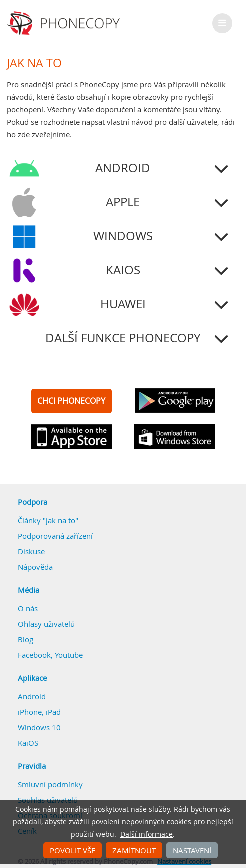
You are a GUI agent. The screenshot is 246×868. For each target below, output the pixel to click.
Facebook (34, 655)
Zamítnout (134, 850)
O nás (28, 608)
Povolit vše (73, 850)
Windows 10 (39, 727)
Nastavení (192, 850)
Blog (26, 639)
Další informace (147, 834)
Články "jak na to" (48, 520)
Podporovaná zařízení (55, 536)
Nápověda (35, 567)
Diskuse (31, 551)
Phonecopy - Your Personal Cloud (65, 23)
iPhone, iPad (39, 712)
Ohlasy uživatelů (46, 624)
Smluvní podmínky (50, 784)
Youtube (69, 655)
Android (32, 696)
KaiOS (28, 743)
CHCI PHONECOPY (71, 401)
